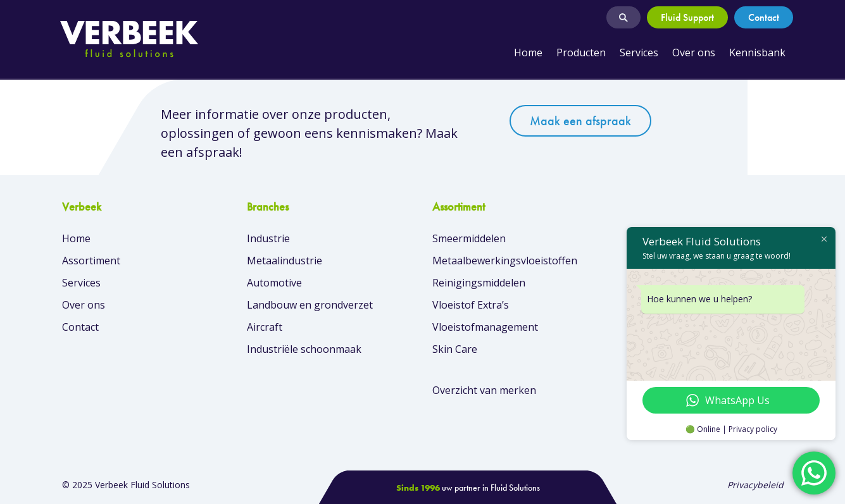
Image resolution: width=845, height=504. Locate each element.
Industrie (268, 238)
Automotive (274, 283)
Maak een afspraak (580, 121)
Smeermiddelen (469, 238)
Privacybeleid (755, 485)
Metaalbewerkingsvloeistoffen (505, 261)
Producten (581, 52)
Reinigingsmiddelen (479, 283)
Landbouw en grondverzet (310, 305)
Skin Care (455, 349)
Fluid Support (687, 17)
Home (528, 52)
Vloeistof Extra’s (471, 305)
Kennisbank (757, 52)
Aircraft (265, 327)
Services (639, 52)
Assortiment (91, 261)
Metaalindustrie (285, 261)
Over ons (694, 52)
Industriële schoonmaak (304, 349)
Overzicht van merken (484, 390)
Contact (764, 17)
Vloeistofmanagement (485, 327)
